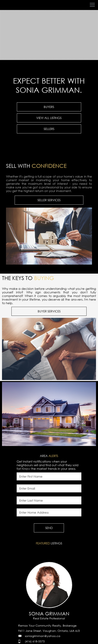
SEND (49, 528)
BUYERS (49, 107)
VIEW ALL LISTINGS (49, 118)
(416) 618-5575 (35, 641)
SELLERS (49, 129)
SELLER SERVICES (49, 200)
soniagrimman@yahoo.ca (43, 636)
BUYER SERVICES (49, 311)
